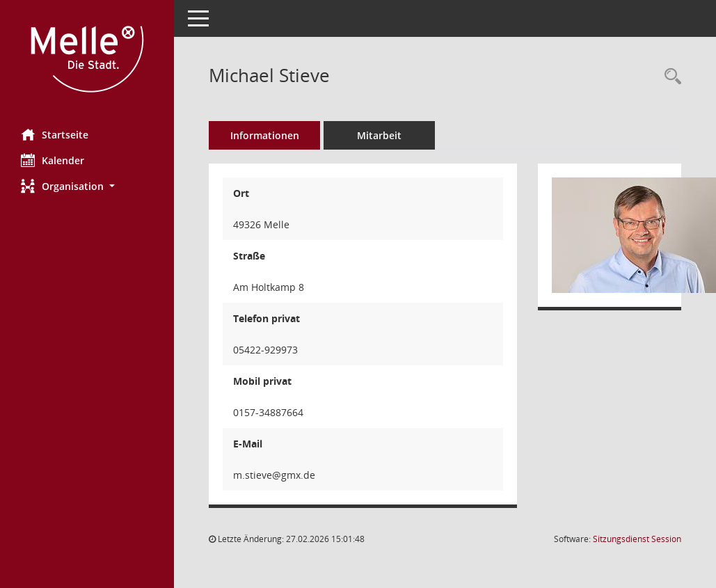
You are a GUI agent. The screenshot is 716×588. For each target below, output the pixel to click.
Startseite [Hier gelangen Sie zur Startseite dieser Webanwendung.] (55, 134)
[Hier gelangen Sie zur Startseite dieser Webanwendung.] (87, 59)
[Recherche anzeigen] (669, 77)
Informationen (265, 135)
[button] (87, 186)
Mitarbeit (379, 135)
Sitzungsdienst (637, 539)
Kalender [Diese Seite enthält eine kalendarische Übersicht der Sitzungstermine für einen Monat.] (53, 160)
